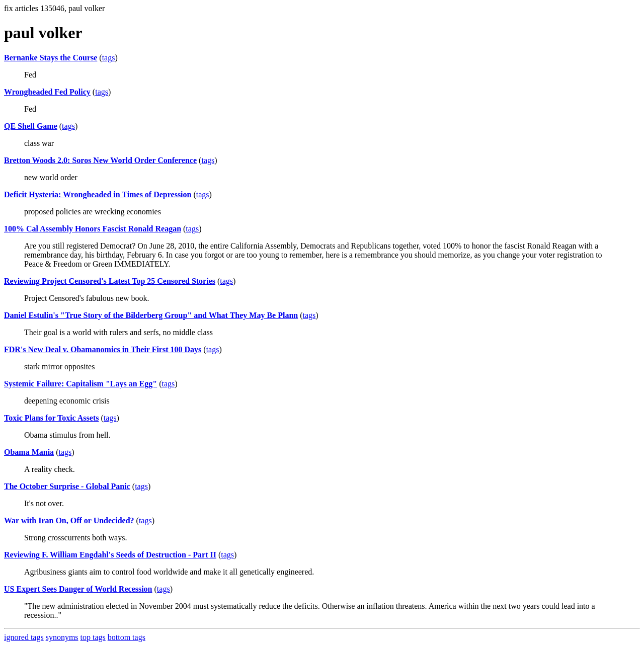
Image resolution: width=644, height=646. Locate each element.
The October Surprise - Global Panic (67, 486)
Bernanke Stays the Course (51, 58)
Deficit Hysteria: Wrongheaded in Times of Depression (98, 194)
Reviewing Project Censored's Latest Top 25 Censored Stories (110, 281)
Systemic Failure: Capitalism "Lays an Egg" (80, 384)
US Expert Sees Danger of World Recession (78, 589)
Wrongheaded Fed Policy (47, 92)
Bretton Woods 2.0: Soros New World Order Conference (100, 160)
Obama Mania (29, 452)
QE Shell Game (31, 126)
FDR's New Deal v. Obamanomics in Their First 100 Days (103, 349)
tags (109, 58)
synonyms (62, 637)
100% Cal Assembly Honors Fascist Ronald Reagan (93, 229)
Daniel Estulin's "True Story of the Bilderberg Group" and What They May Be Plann (151, 315)
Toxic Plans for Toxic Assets (51, 418)
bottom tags (127, 637)
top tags (93, 637)
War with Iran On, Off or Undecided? (69, 520)
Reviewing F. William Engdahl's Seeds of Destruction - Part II (110, 555)
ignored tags (24, 637)
